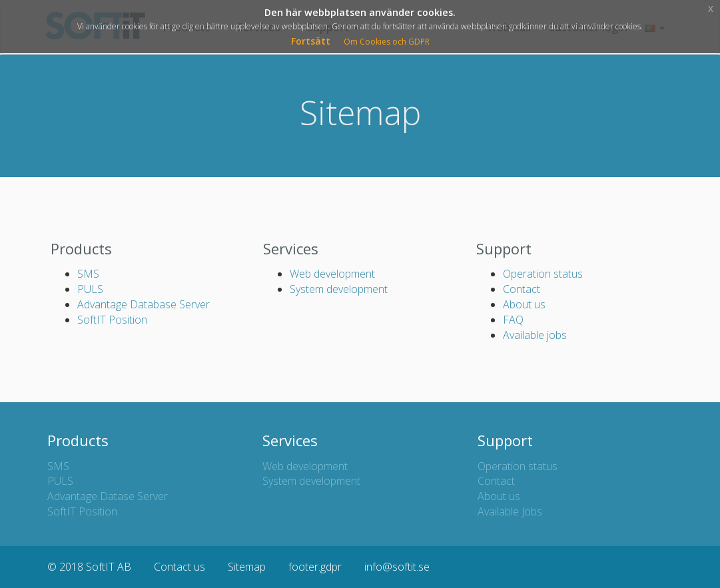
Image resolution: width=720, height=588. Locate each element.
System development (339, 289)
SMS (88, 274)
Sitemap (247, 567)
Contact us (180, 567)
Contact (522, 289)
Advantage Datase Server (108, 496)
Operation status (543, 274)
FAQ (513, 320)
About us (524, 304)
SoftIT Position (112, 320)
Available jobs (535, 335)
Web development (332, 274)
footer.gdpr (315, 567)
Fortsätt (311, 41)
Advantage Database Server (144, 304)
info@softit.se (397, 567)
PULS (90, 289)
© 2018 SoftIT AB (89, 567)
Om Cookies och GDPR (387, 42)
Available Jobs (510, 511)
